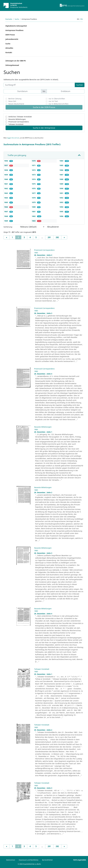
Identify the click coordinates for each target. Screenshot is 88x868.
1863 (6, 193)
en (82, 19)
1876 (34, 188)
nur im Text (53, 101)
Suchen (80, 85)
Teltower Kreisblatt (16, 124)
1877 (34, 193)
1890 (62, 188)
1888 (62, 179)
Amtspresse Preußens (14, 30)
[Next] (64, 237)
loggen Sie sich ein (13, 138)
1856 (6, 161)
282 (57, 237)
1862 (6, 188)
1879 (34, 202)
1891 (62, 193)
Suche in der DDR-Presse (44, 107)
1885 (62, 165)
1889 (62, 184)
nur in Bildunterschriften (59, 104)
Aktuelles (9, 48)
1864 (6, 198)
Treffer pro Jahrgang (17, 155)
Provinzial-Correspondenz (19, 122)
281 (49, 237)
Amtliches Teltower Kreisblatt (20, 117)
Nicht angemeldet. (80, 860)
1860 (6, 179)
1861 (6, 184)
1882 (34, 216)
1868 (6, 216)
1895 (62, 212)
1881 (34, 212)
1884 (62, 161)
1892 (62, 198)
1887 (62, 175)
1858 (6, 170)
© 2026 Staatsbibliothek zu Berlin (29, 864)
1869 (6, 221)
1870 (34, 161)
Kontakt (9, 52)
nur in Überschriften (57, 99)
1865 (6, 202)
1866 (6, 207)
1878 (34, 198)
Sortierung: (8, 227)
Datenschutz (11, 860)
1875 (34, 184)
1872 (34, 170)
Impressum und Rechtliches (29, 860)
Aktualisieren (53, 227)
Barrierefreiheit (47, 860)
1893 (62, 202)
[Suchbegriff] (39, 85)
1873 (34, 175)
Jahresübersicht (12, 39)
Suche (17, 19)
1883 (34, 221)
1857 (6, 165)
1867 (6, 212)
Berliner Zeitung (15, 99)
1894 (62, 207)
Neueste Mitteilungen (17, 119)
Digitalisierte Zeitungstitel (16, 26)
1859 (6, 175)
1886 (62, 170)
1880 (34, 207)
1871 (34, 165)
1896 (62, 216)
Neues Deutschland (16, 104)
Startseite (9, 19)
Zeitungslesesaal (12, 65)
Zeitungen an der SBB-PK (16, 61)
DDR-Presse (10, 35)
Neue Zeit (12, 101)
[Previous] (7, 237)
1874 (34, 179)
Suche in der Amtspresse (44, 128)
